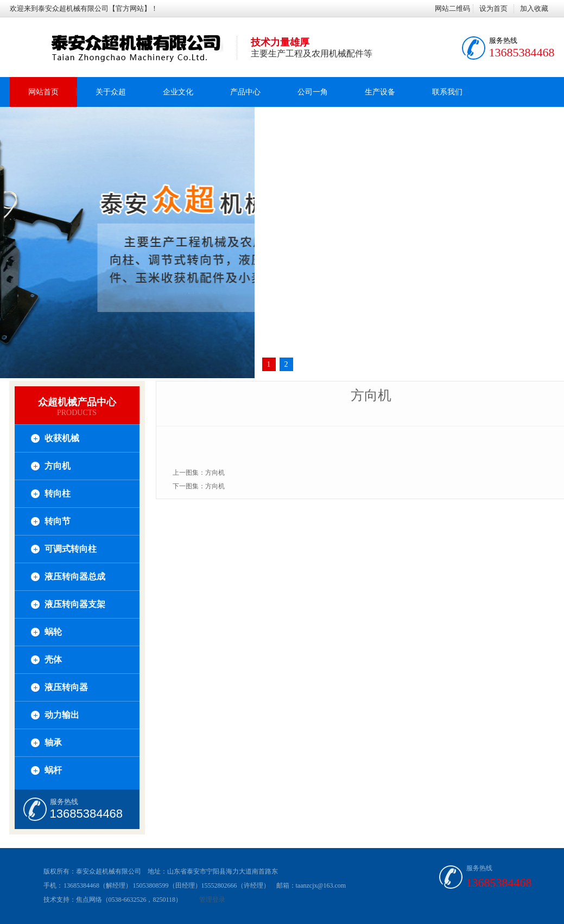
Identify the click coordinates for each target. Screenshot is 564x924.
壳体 (53, 659)
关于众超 (111, 92)
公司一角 (313, 92)
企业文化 (178, 92)
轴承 (53, 743)
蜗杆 (53, 770)
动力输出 (62, 715)
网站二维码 (452, 8)
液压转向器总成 (75, 576)
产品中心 (245, 92)
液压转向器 (66, 687)
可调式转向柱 (71, 549)
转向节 (58, 521)
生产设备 (380, 92)
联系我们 (447, 92)
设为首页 (493, 8)
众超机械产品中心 (77, 402)
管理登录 (212, 900)
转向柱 (58, 493)
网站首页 (43, 92)
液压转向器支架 (75, 604)
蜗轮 (53, 632)
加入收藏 (534, 8)
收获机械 (62, 438)
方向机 (58, 466)
